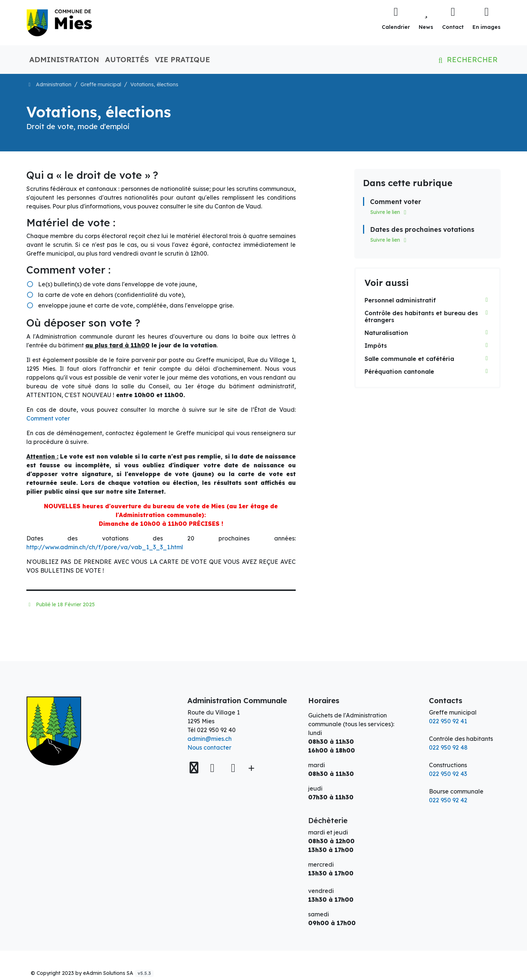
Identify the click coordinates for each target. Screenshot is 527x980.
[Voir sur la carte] (195, 768)
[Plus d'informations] (251, 768)
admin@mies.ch (210, 739)
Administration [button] (64, 59)
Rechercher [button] (467, 59)
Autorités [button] (127, 59)
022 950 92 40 (216, 730)
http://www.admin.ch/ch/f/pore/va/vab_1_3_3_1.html (105, 547)
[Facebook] (214, 768)
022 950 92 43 (448, 774)
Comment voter (48, 418)
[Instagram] (233, 768)
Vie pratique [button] (182, 59)
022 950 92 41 (448, 721)
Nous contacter (209, 747)
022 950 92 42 (448, 800)
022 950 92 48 (448, 747)
